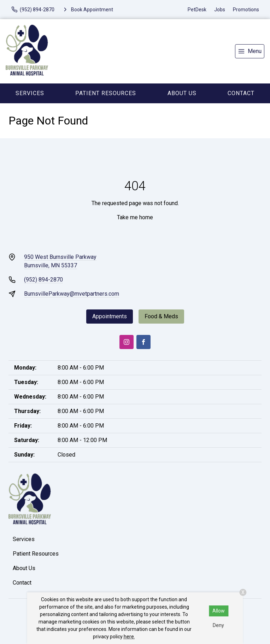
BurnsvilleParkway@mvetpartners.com (72, 294)
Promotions (246, 10)
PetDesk (197, 10)
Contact (241, 93)
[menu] (250, 51)
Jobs (220, 10)
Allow (219, 611)
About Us (182, 93)
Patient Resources (106, 93)
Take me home (135, 217)
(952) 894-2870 (43, 280)
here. (129, 637)
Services (30, 93)
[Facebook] (143, 342)
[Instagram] (127, 342)
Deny (218, 625)
